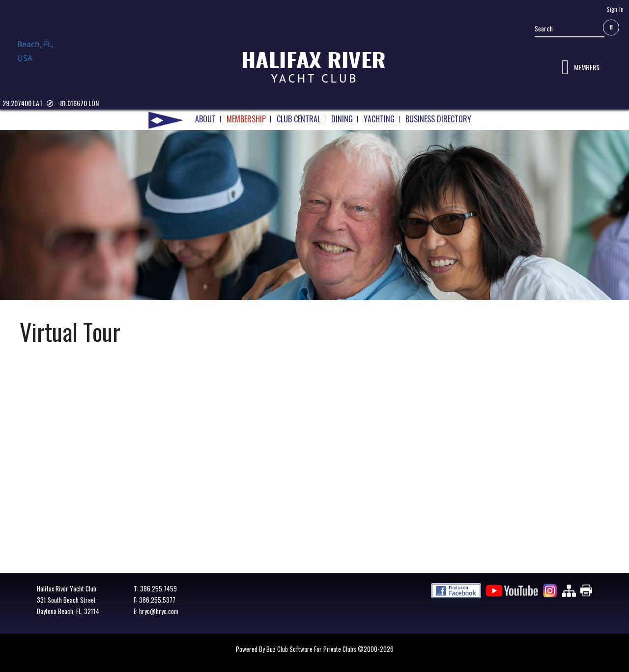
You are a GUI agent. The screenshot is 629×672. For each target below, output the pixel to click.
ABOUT (205, 120)
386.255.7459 (158, 588)
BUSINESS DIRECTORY (438, 120)
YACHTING (379, 120)
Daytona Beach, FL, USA (49, 60)
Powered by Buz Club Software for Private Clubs (297, 649)
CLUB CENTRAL (299, 120)
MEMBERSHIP (246, 120)
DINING (342, 120)
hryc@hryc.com (159, 611)
